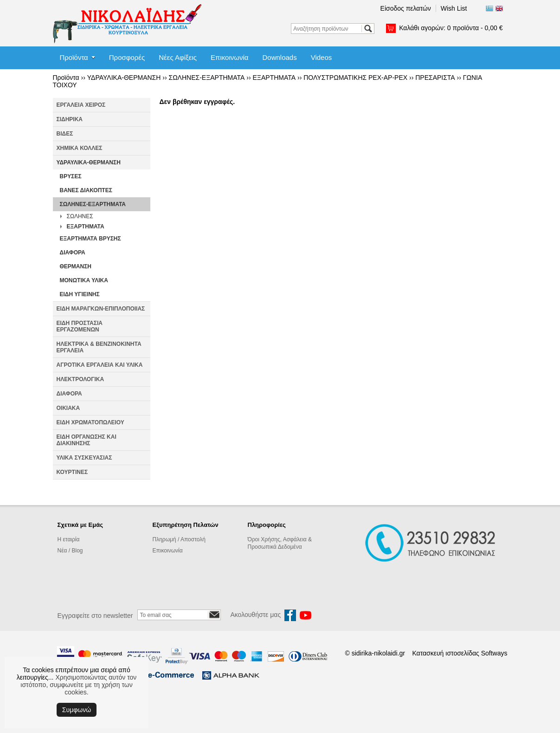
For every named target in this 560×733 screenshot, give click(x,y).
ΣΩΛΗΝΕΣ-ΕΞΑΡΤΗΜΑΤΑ (206, 78)
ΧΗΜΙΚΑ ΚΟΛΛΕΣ (80, 148)
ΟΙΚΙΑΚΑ (68, 408)
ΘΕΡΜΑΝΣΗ (76, 266)
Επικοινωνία (229, 57)
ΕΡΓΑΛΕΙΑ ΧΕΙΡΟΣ (81, 105)
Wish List (454, 8)
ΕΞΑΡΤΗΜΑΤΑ (274, 78)
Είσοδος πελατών (406, 8)
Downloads (279, 57)
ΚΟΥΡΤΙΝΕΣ (72, 472)
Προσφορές (127, 57)
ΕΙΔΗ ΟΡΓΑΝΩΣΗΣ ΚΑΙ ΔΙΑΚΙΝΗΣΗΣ (87, 440)
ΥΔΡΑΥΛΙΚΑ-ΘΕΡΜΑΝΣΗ (124, 78)
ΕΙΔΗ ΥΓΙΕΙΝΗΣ (80, 294)
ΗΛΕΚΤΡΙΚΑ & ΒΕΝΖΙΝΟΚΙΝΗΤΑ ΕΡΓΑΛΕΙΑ (99, 347)
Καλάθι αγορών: (451, 28)
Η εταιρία (69, 539)
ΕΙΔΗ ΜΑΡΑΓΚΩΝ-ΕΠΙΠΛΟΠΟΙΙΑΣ (101, 309)
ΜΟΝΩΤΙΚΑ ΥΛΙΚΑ (84, 280)
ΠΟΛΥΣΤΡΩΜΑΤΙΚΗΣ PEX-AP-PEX (355, 78)
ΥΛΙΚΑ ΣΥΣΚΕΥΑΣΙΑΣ (84, 458)
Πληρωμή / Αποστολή (179, 539)
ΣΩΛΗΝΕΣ (80, 216)
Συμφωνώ (77, 710)
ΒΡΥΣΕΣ (71, 176)
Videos (322, 57)
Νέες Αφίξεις (178, 57)
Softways (494, 653)
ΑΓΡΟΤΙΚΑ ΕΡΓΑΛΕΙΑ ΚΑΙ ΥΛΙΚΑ (100, 365)
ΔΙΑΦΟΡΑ (73, 253)
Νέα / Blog (70, 551)
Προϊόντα (74, 57)
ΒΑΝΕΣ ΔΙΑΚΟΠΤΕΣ (86, 190)
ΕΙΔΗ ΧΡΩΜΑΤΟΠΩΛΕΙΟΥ (90, 422)
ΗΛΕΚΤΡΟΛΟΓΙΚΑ (80, 379)
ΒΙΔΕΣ (65, 134)
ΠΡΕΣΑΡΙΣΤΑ (435, 78)
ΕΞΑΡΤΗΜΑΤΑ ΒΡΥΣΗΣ (90, 239)
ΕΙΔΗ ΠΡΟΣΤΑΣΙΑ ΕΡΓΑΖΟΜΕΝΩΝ (80, 326)
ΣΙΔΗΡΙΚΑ (70, 119)
